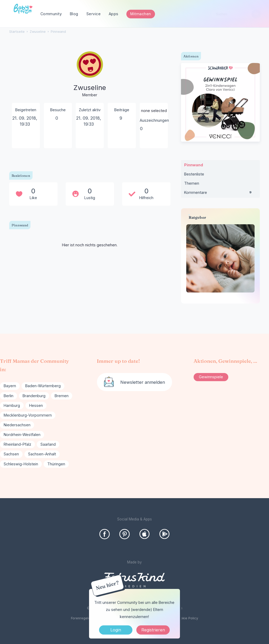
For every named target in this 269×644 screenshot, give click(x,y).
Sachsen (11, 454)
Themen (192, 183)
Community (51, 14)
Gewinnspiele (211, 377)
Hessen (36, 405)
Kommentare (220, 194)
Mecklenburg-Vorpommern (28, 415)
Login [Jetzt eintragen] (116, 630)
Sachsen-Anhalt (42, 454)
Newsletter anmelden (143, 382)
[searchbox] (236, 14)
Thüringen (56, 464)
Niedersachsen (17, 425)
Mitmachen (141, 14)
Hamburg (12, 405)
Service (94, 14)
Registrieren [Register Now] (153, 630)
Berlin (9, 396)
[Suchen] (256, 14)
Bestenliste (194, 174)
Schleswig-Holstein (21, 464)
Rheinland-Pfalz (17, 444)
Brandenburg (34, 396)
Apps (114, 14)
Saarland (48, 444)
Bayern (10, 386)
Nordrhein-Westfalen (22, 435)
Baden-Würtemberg (43, 386)
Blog (74, 14)
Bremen (62, 396)
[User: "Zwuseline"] (90, 75)
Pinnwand (194, 165)
